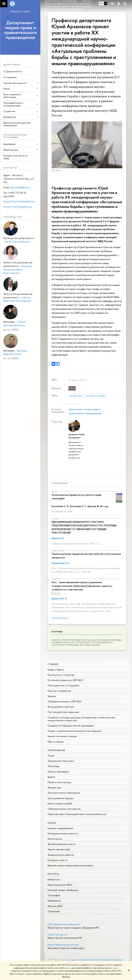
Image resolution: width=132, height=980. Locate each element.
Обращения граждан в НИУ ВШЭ (65, 701)
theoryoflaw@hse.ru (20, 187)
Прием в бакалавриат (59, 772)
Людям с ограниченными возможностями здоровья (74, 731)
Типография (54, 895)
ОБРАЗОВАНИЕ (56, 750)
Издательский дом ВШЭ (60, 885)
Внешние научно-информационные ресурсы (70, 865)
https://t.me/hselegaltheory (18, 207)
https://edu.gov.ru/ (58, 934)
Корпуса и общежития (59, 691)
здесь (68, 968)
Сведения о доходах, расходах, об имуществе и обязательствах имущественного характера (81, 719)
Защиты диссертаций (59, 849)
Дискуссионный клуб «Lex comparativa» (17, 124)
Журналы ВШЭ (55, 906)
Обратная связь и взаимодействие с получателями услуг (77, 814)
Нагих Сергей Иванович (18, 242)
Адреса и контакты (79, 960)
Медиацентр (54, 901)
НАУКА (52, 823)
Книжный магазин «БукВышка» (63, 890)
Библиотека (54, 879)
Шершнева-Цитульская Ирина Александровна (18, 269)
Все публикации (60, 618)
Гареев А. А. (58, 538)
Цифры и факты (56, 669)
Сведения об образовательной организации (71, 726)
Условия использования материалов (105, 960)
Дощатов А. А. (59, 598)
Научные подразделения (60, 828)
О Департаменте (13, 71)
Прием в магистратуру (59, 782)
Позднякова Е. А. (60, 563)
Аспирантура (54, 787)
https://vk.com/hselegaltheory (19, 201)
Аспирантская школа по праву (16, 157)
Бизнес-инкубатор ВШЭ (60, 803)
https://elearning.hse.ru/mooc (63, 945)
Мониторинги (55, 839)
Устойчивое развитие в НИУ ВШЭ (65, 680)
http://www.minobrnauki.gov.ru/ (64, 924)
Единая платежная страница (62, 736)
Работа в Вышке (56, 742)
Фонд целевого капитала (61, 707)
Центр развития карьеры (61, 798)
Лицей (51, 756)
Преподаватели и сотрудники (63, 685)
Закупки (52, 696)
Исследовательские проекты (63, 833)
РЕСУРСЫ (53, 874)
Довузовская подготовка (61, 761)
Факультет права (20, 11)
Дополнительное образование (64, 793)
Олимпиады (54, 766)
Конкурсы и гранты (58, 860)
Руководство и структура (61, 675)
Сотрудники (10, 77)
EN (106, 3)
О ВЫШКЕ (53, 664)
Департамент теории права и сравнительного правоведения (20, 30)
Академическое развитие (61, 855)
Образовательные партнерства (64, 809)
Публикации (60, 483)
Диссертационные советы (61, 844)
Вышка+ (52, 777)
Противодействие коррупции (63, 712)
